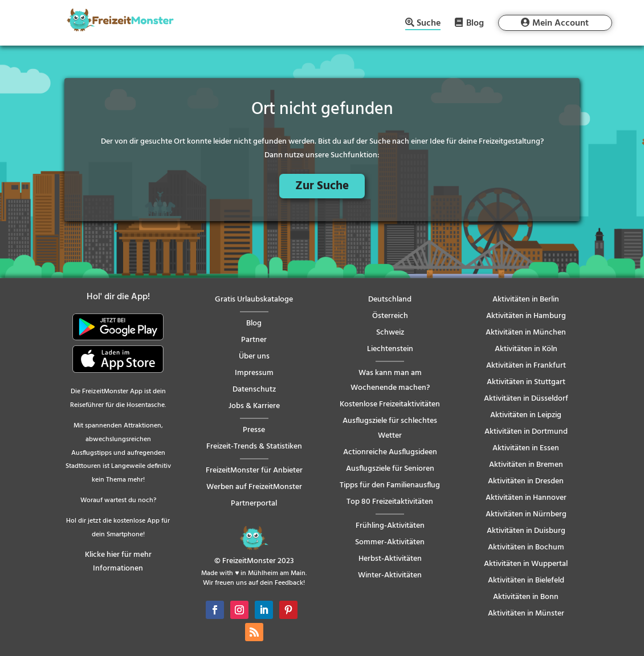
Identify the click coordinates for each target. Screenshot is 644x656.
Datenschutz (254, 390)
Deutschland (390, 300)
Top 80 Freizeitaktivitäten (390, 502)
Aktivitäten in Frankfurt (526, 366)
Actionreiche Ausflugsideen (390, 452)
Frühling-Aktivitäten (390, 526)
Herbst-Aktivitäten (390, 559)
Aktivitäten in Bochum (526, 547)
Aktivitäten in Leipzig (526, 415)
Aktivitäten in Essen (526, 448)
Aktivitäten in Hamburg (526, 316)
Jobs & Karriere (254, 406)
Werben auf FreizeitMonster (254, 487)
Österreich (390, 316)
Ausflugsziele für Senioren (390, 469)
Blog (475, 23)
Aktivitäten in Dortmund (526, 432)
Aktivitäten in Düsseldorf (526, 399)
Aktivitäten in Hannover (526, 498)
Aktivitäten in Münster (526, 614)
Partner (254, 340)
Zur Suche (322, 186)
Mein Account (561, 23)
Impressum (254, 373)
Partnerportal (254, 504)
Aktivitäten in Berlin (526, 300)
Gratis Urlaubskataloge (254, 300)
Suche (429, 24)
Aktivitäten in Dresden (526, 481)
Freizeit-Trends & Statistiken (254, 447)
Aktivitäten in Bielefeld (526, 580)
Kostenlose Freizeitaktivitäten (390, 404)
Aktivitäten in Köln (526, 349)
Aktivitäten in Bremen (526, 465)
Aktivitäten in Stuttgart (526, 382)
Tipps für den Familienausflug (390, 485)
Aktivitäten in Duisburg (526, 531)
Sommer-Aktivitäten (390, 542)
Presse (254, 430)
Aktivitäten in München (526, 333)
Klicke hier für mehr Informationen (118, 562)
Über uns (254, 356)
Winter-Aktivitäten (390, 575)
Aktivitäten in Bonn (526, 597)
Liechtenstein (390, 349)
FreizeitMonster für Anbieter (254, 470)
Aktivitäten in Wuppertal (526, 564)
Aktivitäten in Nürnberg (526, 514)
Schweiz (390, 333)
